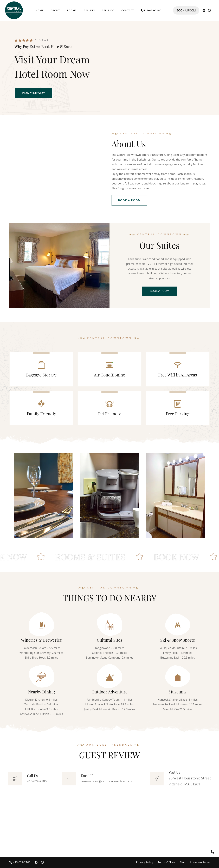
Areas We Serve (200, 862)
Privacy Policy (145, 862)
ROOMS (72, 10)
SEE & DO (108, 10)
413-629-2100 (151, 10)
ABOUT (55, 10)
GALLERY (89, 10)
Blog (182, 862)
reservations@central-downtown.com (108, 781)
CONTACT (128, 10)
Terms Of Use (166, 862)
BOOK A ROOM (186, 10)
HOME (40, 10)
